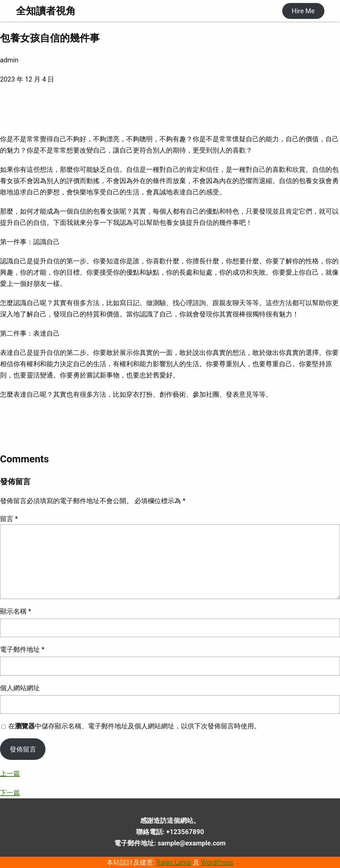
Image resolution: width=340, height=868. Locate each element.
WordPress (217, 862)
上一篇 (10, 773)
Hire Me (303, 11)
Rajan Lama (174, 862)
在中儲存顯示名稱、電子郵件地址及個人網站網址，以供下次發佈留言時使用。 (134, 726)
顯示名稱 (16, 611)
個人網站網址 (20, 688)
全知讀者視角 (46, 11)
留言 (9, 519)
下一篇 (10, 793)
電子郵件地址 (22, 649)
